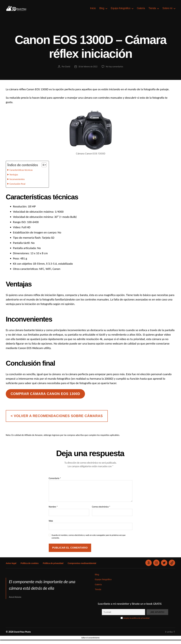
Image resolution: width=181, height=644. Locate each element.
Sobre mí (167, 10)
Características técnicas (22, 174)
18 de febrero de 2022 (88, 71)
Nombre (53, 511)
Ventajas (14, 179)
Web (51, 525)
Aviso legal (11, 568)
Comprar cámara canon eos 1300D (45, 398)
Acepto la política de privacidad (136, 622)
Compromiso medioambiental (81, 568)
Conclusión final (18, 188)
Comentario (55, 483)
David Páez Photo (23, 636)
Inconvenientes (18, 183)
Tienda (152, 10)
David (67, 71)
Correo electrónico (101, 511)
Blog (102, 10)
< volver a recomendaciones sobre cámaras (57, 420)
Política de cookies (29, 568)
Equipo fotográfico (121, 10)
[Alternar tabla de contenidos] (43, 169)
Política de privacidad (52, 568)
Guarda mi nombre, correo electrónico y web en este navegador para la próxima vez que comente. (89, 541)
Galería (141, 10)
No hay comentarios (115, 71)
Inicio (93, 10)
